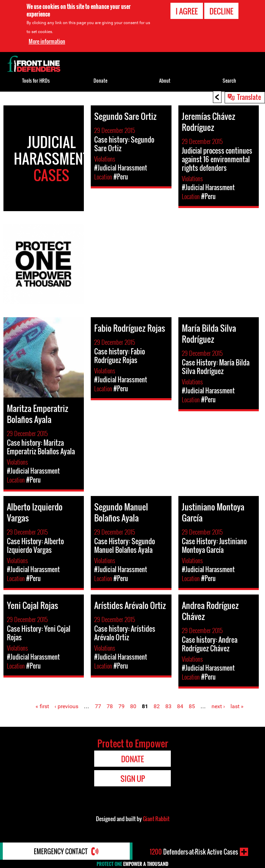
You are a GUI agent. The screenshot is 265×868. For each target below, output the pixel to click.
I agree (187, 11)
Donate (100, 80)
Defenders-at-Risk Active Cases (194, 852)
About (165, 80)
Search (229, 80)
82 (157, 706)
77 (98, 706)
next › (218, 706)
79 (121, 706)
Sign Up (133, 778)
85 (192, 706)
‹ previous (66, 706)
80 (133, 706)
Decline (221, 11)
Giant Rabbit (156, 819)
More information (47, 41)
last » (237, 706)
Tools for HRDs (36, 80)
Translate (249, 97)
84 (180, 706)
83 (168, 706)
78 (110, 706)
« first (42, 706)
